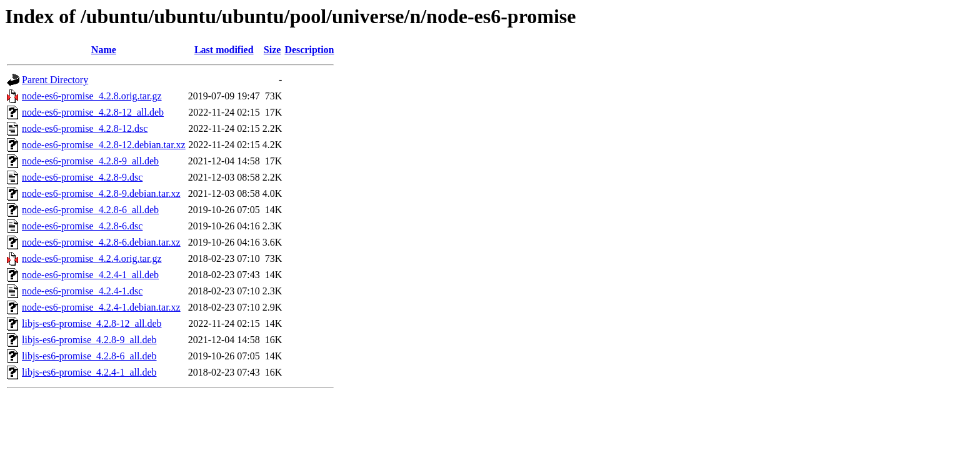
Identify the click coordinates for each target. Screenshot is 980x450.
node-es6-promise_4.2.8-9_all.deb (90, 161)
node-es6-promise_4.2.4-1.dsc (82, 291)
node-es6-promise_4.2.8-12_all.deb (93, 112)
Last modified (224, 50)
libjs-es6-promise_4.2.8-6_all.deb (89, 356)
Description (309, 50)
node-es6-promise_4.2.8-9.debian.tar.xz (101, 193)
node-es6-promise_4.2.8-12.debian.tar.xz (104, 145)
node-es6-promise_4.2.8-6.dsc (82, 226)
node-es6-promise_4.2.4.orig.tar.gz (92, 258)
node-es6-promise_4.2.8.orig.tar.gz (92, 96)
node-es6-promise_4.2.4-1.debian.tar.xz (101, 307)
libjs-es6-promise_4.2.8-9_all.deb (89, 340)
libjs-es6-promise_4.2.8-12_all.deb (92, 323)
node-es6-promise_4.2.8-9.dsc (82, 177)
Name (104, 50)
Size (272, 50)
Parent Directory (55, 80)
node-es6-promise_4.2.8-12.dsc (85, 128)
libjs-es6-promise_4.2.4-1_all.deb (89, 372)
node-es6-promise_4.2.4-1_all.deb (90, 275)
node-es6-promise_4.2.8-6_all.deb (90, 210)
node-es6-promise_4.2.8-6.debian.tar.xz (101, 242)
